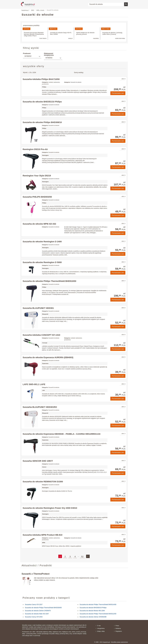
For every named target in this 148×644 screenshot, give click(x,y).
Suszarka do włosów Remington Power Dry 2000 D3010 (50, 508)
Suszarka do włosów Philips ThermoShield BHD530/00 (43, 608)
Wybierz (28, 56)
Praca (117, 626)
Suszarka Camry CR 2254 (34, 617)
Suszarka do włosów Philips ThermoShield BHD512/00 (98, 614)
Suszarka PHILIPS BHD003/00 (37, 197)
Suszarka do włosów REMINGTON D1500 (43, 482)
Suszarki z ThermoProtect (36, 574)
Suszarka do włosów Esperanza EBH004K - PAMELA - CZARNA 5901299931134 (61, 434)
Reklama (117, 628)
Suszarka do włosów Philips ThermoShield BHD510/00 (49, 281)
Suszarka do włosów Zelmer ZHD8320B (93, 617)
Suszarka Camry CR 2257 (34, 605)
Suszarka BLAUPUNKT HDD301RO (40, 407)
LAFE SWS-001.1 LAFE (34, 384)
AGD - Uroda (40, 10)
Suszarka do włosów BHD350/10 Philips (93, 608)
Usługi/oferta (100, 628)
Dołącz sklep (100, 631)
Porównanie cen (118, 93)
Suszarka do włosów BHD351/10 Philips (42, 102)
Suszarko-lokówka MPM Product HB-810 (43, 535)
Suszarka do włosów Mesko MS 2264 (92, 611)
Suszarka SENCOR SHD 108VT (38, 461)
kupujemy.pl (25, 10)
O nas (98, 626)
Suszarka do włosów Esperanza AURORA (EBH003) (48, 357)
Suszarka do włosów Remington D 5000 (42, 262)
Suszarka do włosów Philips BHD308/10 (42, 122)
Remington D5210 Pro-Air (35, 149)
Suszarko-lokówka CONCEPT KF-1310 (41, 335)
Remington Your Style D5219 (37, 176)
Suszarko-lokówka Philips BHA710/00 (41, 79)
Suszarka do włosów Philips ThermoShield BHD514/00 (98, 605)
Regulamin (118, 631)
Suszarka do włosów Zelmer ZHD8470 (38, 611)
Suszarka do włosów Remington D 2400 (42, 242)
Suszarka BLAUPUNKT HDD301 (38, 308)
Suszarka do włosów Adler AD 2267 (37, 614)
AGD (33, 10)
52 (82, 557)
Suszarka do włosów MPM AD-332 (39, 224)
